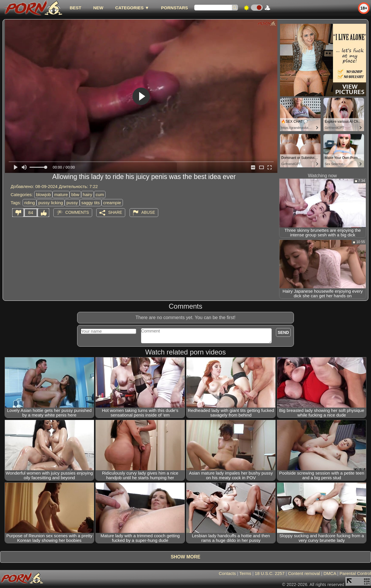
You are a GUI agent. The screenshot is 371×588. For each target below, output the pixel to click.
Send (283, 332)
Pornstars (175, 8)
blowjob (43, 195)
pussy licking (51, 203)
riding (30, 203)
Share (115, 212)
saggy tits (91, 203)
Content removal (304, 573)
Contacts (227, 573)
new (98, 8)
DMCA (330, 573)
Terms (245, 573)
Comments (77, 212)
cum (100, 195)
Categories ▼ (132, 8)
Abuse (148, 212)
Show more (185, 557)
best (75, 8)
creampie (112, 203)
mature (61, 195)
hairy (88, 195)
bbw (75, 195)
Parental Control (355, 573)
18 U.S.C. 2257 (270, 573)
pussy (72, 203)
